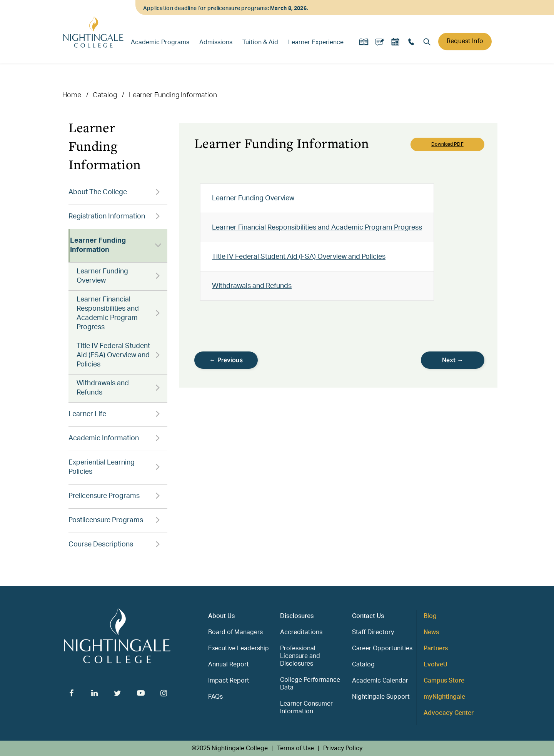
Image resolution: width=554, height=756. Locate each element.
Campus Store (444, 681)
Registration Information (107, 216)
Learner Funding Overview (102, 276)
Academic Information (104, 438)
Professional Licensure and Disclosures (300, 656)
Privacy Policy (343, 748)
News (431, 632)
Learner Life (87, 414)
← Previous (226, 360)
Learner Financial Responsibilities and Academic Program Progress (108, 313)
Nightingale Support (381, 697)
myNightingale (444, 697)
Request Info (465, 41)
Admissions (216, 42)
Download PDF (447, 144)
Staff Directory (373, 632)
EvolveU (436, 664)
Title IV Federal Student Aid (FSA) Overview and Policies (113, 355)
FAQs (215, 697)
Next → (453, 360)
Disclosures (297, 616)
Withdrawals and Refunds (103, 388)
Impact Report (229, 681)
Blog (430, 616)
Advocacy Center (449, 713)
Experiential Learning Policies (102, 467)
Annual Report (229, 664)
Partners (436, 648)
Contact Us (368, 616)
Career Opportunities (382, 648)
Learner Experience (316, 42)
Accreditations (301, 632)
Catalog (105, 95)
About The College (98, 192)
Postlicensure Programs (106, 520)
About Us (221, 616)
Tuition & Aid (260, 42)
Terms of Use (295, 748)
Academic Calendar (380, 681)
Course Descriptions (101, 545)
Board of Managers (235, 632)
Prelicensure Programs (104, 496)
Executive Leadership (239, 648)
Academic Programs (160, 42)
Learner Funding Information (98, 245)
